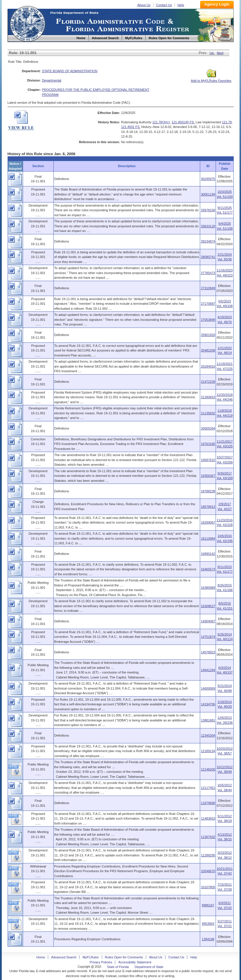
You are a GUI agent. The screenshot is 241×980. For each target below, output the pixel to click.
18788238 (208, 491)
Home (27, 23)
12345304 (208, 735)
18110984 (208, 539)
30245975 (208, 179)
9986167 (208, 905)
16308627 (208, 606)
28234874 (208, 241)
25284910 (208, 366)
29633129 (208, 226)
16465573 (208, 569)
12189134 (208, 751)
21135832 (208, 413)
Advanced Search (64, 957)
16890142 (208, 554)
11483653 (208, 818)
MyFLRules (91, 957)
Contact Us (164, 5)
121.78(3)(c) (161, 122)
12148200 (208, 769)
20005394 (208, 428)
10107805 (208, 887)
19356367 (208, 476)
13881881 (208, 720)
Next (220, 53)
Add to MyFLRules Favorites (211, 79)
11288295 (208, 855)
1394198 (208, 939)
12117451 (208, 788)
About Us (144, 5)
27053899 (208, 320)
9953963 (208, 924)
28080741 (208, 257)
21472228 (208, 382)
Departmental (52, 80)
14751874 (208, 637)
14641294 (208, 670)
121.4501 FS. (131, 127)
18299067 (208, 522)
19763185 (208, 444)
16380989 (208, 588)
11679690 (208, 803)
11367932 (208, 837)
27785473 (208, 273)
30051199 (208, 194)
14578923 (208, 652)
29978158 (208, 210)
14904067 (208, 621)
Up (212, 53)
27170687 (208, 304)
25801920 (208, 335)
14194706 (208, 704)
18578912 (208, 507)
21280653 (208, 397)
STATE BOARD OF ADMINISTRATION (70, 71)
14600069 (208, 688)
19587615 (208, 460)
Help (181, 5)
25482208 (208, 350)
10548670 (208, 871)
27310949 (208, 288)
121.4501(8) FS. (183, 122)
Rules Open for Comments (124, 957)
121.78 (227, 122)
